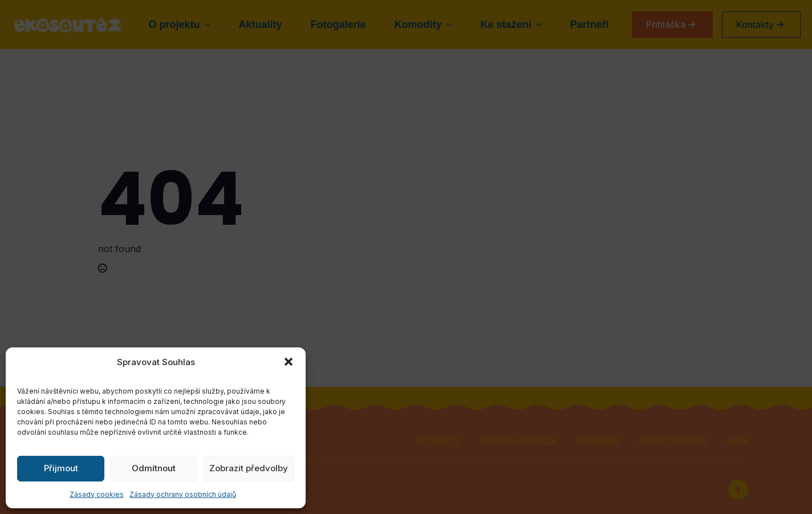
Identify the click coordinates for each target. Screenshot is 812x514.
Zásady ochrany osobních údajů (183, 494)
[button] (289, 362)
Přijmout (61, 468)
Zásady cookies (97, 494)
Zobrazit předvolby (249, 468)
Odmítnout (154, 468)
